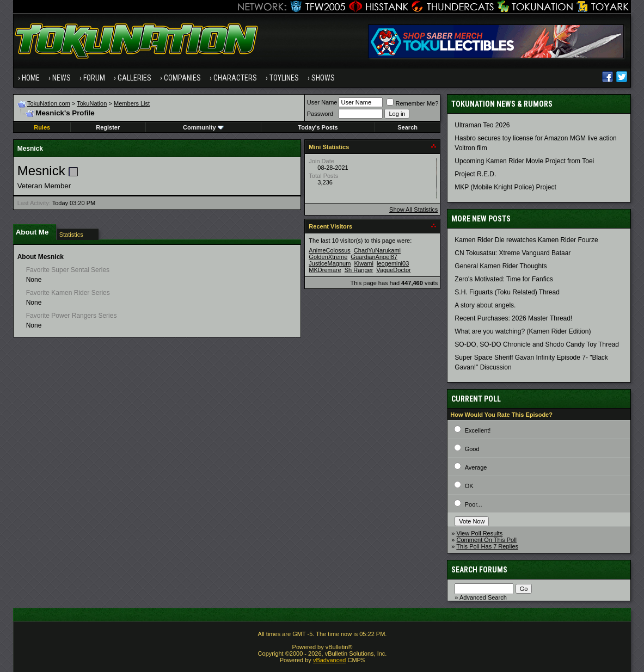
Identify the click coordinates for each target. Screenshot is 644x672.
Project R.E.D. (475, 174)
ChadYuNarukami (377, 250)
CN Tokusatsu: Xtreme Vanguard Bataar (513, 253)
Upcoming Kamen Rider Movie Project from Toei (524, 161)
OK (469, 486)
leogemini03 (393, 263)
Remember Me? (412, 103)
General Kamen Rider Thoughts (501, 266)
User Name (322, 102)
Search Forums (479, 570)
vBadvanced (330, 660)
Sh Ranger (359, 270)
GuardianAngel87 (374, 257)
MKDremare (325, 270)
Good (472, 449)
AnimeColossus (329, 250)
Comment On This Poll (487, 540)
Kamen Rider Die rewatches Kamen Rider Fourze (526, 240)
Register (108, 127)
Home (31, 78)
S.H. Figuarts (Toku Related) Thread (507, 292)
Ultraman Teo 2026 (482, 125)
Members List (132, 103)
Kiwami (363, 263)
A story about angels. (485, 305)
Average (476, 467)
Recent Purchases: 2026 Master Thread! (513, 318)
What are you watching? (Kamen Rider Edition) (523, 331)
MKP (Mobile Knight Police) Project (505, 187)
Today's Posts (318, 127)
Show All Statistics (413, 209)
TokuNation (92, 103)
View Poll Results (480, 533)
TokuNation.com (49, 103)
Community (203, 127)
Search (407, 127)
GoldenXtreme (328, 257)
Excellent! (478, 430)
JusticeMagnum (330, 263)
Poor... (474, 504)
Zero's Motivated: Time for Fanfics (504, 279)
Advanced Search (483, 597)
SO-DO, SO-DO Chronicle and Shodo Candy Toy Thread (537, 344)
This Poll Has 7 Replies (487, 546)
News (62, 78)
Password (320, 114)
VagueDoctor (393, 270)
